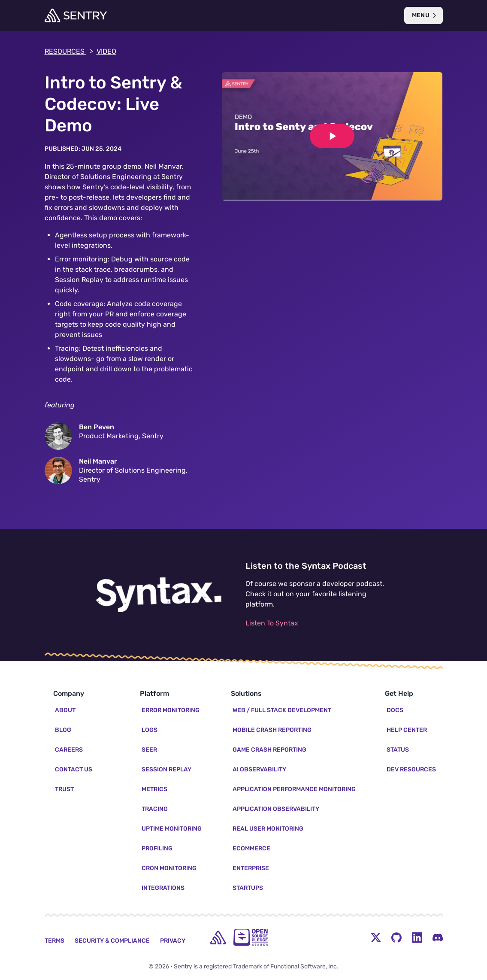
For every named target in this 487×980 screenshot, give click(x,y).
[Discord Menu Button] (438, 938)
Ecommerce (251, 848)
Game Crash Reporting (269, 750)
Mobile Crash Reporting (272, 730)
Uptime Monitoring (172, 829)
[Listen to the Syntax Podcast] (159, 595)
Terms (54, 941)
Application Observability (276, 809)
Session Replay (166, 769)
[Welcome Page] (76, 15)
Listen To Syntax (272, 623)
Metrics (154, 789)
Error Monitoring (171, 710)
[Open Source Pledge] (251, 937)
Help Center (407, 730)
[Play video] (332, 136)
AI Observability (259, 769)
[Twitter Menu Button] (376, 938)
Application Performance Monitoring (294, 789)
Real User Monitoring (268, 829)
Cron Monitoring (169, 868)
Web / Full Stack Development (282, 710)
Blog (63, 730)
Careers (69, 750)
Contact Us (74, 769)
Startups (248, 888)
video (106, 51)
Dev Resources (411, 769)
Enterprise (251, 868)
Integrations (163, 888)
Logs (150, 730)
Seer (149, 750)
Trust (64, 789)
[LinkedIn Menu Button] (417, 938)
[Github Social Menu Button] (396, 938)
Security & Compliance (112, 941)
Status (398, 750)
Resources (69, 52)
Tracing (155, 809)
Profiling (157, 848)
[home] (218, 938)
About (65, 710)
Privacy (173, 941)
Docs (395, 710)
